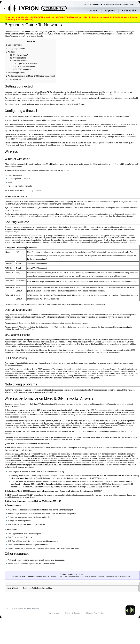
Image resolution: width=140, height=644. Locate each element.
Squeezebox (121, 32)
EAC (82, 576)
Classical (122, 576)
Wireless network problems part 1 (47, 576)
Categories (12, 588)
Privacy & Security (73, 613)
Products (92, 11)
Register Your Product (95, 613)
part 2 (62, 576)
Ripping (77, 576)
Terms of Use (54, 613)
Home (25, 10)
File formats (69, 576)
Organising (101, 576)
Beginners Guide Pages (33, 588)
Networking (47, 588)
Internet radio (62, 94)
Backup (115, 576)
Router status (13, 563)
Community (129, 11)
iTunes (128, 576)
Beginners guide (67, 574)
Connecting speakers (19, 576)
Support (110, 11)
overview (79, 574)
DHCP (61, 124)
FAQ (88, 34)
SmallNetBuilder (42, 478)
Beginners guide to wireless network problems (37, 392)
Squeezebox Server (106, 32)
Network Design (78, 104)
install (87, 576)
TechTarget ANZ (27, 487)
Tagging (93, 576)
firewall (21, 116)
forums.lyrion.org (25, 19)
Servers (108, 576)
